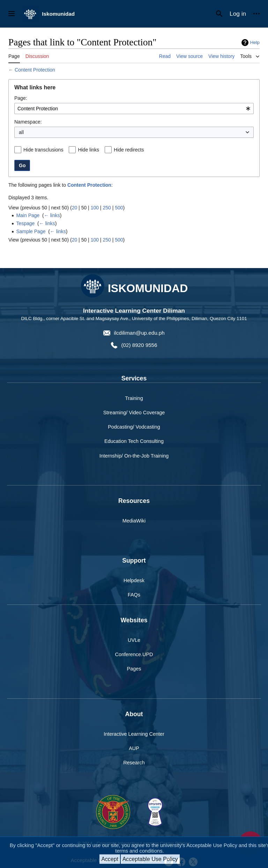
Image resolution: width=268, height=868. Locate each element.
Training (134, 398)
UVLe (134, 640)
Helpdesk (134, 580)
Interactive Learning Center (134, 734)
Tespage (25, 223)
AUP (134, 748)
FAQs (134, 595)
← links (52, 215)
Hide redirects (129, 150)
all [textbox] (21, 132)
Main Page (28, 215)
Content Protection (35, 70)
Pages (134, 669)
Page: (21, 98)
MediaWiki (134, 521)
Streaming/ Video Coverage (134, 413)
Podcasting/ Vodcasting (134, 427)
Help (255, 42)
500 (119, 208)
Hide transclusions (43, 150)
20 (75, 208)
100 (95, 208)
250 (107, 208)
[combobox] (134, 109)
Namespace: (28, 122)
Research (134, 763)
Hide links (88, 150)
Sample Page (31, 231)
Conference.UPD (134, 654)
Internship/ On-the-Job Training (134, 456)
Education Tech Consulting (134, 441)
